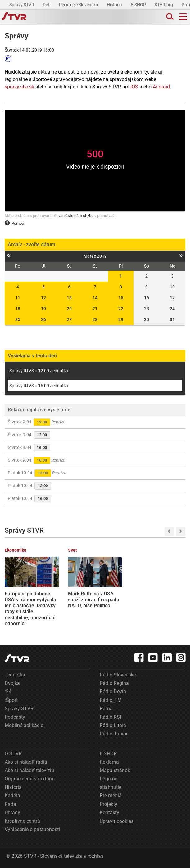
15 (121, 298)
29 (121, 319)
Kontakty (109, 813)
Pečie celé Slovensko (79, 5)
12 (43, 298)
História (115, 5)
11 (18, 298)
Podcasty (15, 717)
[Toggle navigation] (183, 17)
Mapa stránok (115, 770)
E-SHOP (139, 5)
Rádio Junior (114, 734)
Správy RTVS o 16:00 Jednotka (39, 386)
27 (69, 319)
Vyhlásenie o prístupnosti (32, 829)
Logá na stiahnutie (111, 783)
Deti (47, 5)
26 (43, 319)
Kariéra (12, 796)
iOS (134, 87)
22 (121, 309)
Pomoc (14, 223)
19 (43, 309)
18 (18, 309)
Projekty (109, 804)
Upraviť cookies (117, 821)
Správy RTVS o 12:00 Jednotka (39, 371)
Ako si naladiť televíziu (29, 770)
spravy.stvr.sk (19, 87)
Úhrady (12, 813)
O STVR (13, 754)
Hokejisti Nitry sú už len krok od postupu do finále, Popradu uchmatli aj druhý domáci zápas (157, 606)
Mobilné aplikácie (24, 725)
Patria (106, 709)
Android (161, 87)
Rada (10, 804)
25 (18, 319)
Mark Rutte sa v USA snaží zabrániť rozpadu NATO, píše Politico (94, 600)
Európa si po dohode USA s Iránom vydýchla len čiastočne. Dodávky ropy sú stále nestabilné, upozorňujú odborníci (30, 609)
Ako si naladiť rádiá (26, 762)
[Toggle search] (169, 17)
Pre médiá (111, 796)
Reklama (109, 762)
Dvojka (12, 683)
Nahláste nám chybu (75, 216)
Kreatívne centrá (22, 821)
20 (69, 309)
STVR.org (164, 5)
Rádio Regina (114, 683)
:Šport (11, 700)
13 (69, 298)
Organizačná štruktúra (29, 779)
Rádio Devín (113, 692)
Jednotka (15, 675)
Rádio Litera (113, 725)
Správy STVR (22, 5)
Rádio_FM (111, 700)
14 (95, 298)
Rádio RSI (110, 717)
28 (95, 319)
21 (95, 309)
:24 (8, 692)
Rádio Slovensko (118, 675)
